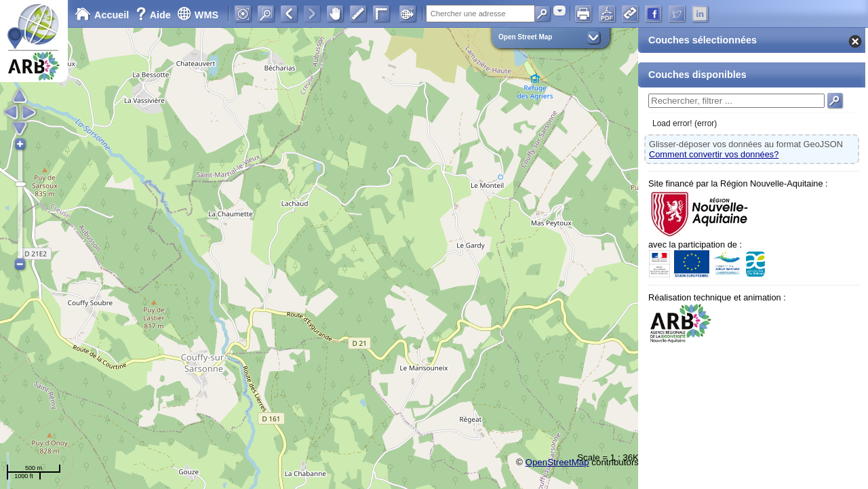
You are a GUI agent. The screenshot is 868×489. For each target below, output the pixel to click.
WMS (198, 15)
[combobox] (559, 11)
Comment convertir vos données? (714, 154)
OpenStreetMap (557, 462)
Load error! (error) (685, 123)
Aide (155, 15)
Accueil (102, 15)
